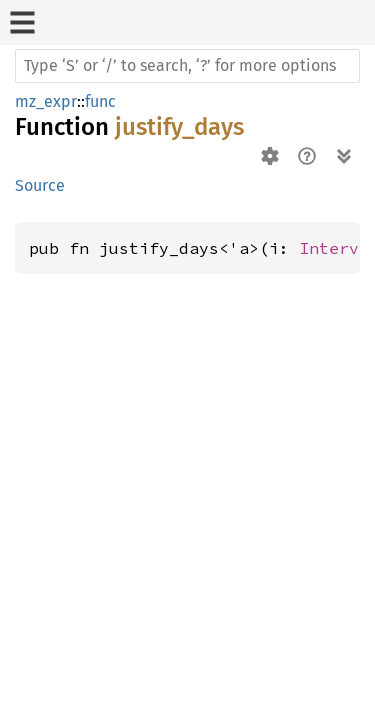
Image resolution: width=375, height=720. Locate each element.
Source (40, 185)
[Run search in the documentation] (187, 66)
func (100, 101)
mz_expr (46, 101)
